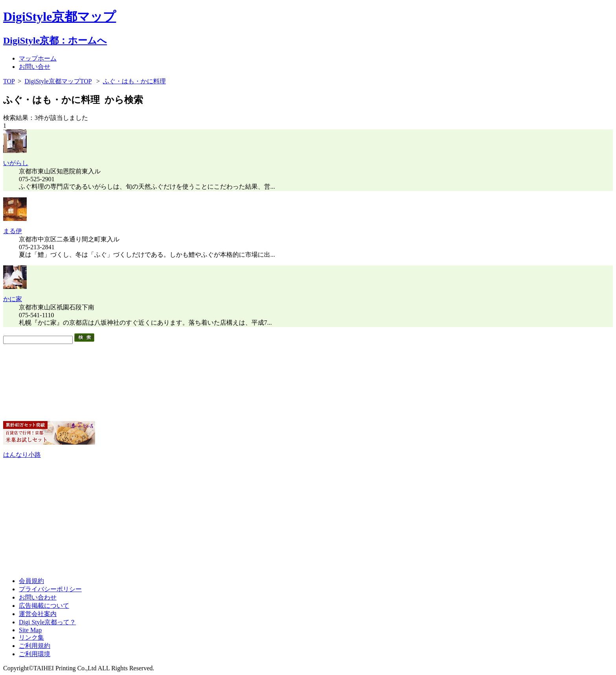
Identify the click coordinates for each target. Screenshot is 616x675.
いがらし (16, 163)
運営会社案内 (38, 614)
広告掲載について (44, 606)
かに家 (13, 299)
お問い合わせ (38, 597)
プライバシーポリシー (50, 589)
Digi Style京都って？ (47, 622)
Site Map (30, 630)
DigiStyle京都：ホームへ (55, 40)
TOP (9, 81)
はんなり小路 (22, 455)
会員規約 (31, 581)
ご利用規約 (35, 646)
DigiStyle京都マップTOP (58, 81)
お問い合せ (35, 67)
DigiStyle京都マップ (60, 17)
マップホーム (38, 58)
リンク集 (31, 637)
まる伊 (13, 231)
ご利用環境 (35, 654)
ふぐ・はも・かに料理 (134, 81)
